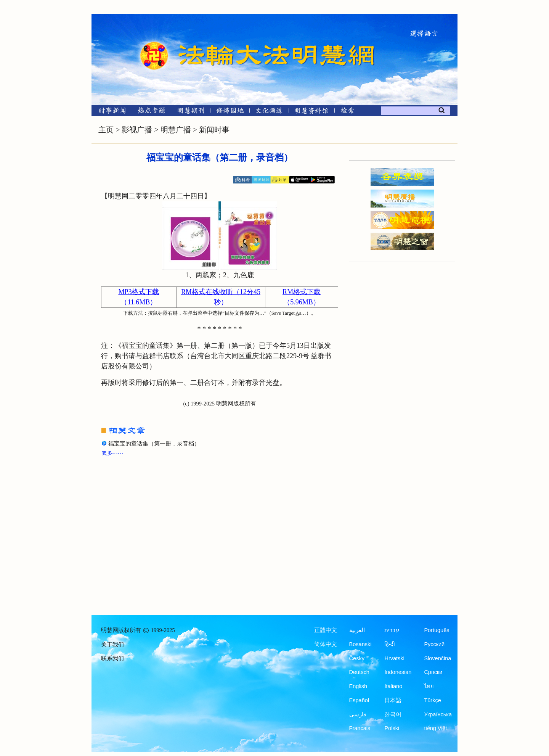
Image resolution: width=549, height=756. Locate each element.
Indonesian (398, 672)
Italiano (393, 686)
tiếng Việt (435, 728)
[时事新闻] (110, 112)
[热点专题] (152, 112)
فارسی (358, 714)
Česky (357, 658)
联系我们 (112, 658)
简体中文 (326, 644)
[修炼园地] (230, 112)
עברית (392, 630)
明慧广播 (176, 130)
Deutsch (359, 672)
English (358, 686)
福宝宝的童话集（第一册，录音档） (154, 444)
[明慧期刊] (191, 112)
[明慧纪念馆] (311, 112)
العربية (357, 630)
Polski (392, 728)
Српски (433, 672)
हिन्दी (390, 644)
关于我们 (112, 645)
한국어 (393, 714)
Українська (438, 714)
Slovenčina (437, 658)
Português (437, 630)
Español (359, 700)
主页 (106, 130)
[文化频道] (269, 112)
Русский (434, 644)
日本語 (393, 700)
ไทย (429, 686)
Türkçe (432, 700)
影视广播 (137, 130)
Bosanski (360, 644)
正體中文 (326, 630)
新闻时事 (214, 130)
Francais (360, 728)
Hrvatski (394, 658)
